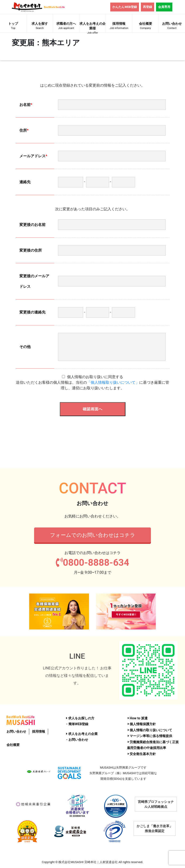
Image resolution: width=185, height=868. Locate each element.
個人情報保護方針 (142, 724)
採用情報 (119, 26)
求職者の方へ (66, 26)
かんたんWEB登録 (125, 7)
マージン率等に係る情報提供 (150, 736)
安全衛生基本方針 (142, 754)
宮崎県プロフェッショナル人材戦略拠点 (156, 804)
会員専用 (164, 7)
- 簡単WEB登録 (77, 724)
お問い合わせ (172, 26)
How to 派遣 (138, 718)
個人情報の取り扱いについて (150, 730)
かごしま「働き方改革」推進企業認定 (155, 828)
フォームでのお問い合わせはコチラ (93, 535)
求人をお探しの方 (80, 718)
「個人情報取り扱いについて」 (113, 382)
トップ (13, 26)
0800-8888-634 (92, 563)
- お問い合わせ (77, 740)
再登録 (148, 7)
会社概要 (146, 26)
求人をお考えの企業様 (92, 27)
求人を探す (40, 26)
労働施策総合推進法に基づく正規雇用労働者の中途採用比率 (153, 745)
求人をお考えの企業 (82, 734)
